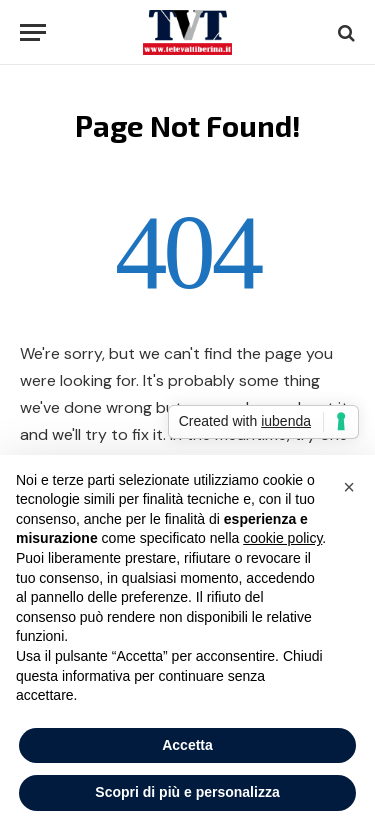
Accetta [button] (187, 745)
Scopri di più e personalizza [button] (187, 792)
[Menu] (33, 32)
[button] (349, 487)
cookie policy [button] (282, 538)
